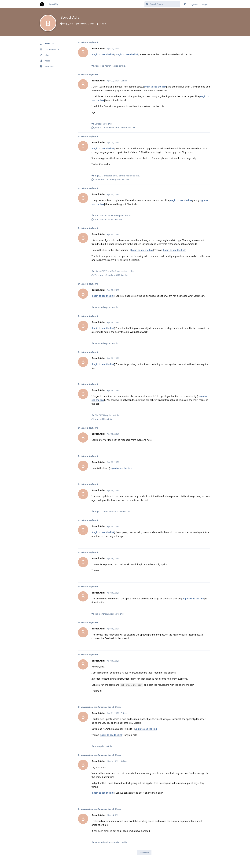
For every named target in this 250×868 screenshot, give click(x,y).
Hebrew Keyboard (89, 42)
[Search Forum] (162, 4)
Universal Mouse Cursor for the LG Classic (101, 707)
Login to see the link (103, 54)
